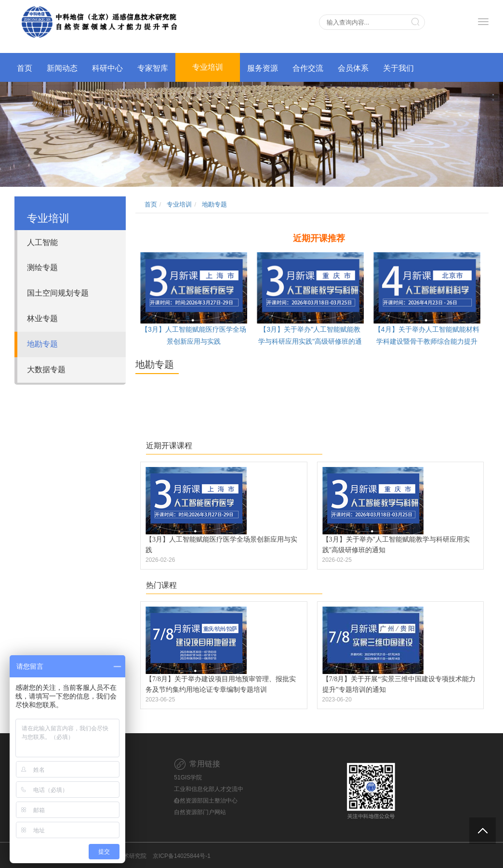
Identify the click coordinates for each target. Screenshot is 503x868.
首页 (25, 68)
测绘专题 (42, 267)
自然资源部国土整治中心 (206, 801)
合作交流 (308, 68)
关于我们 (398, 68)
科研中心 (107, 68)
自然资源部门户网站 (200, 812)
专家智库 (153, 68)
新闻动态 (62, 68)
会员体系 (353, 68)
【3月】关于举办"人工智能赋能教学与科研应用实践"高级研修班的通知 (310, 341)
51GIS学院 (188, 777)
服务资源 (263, 68)
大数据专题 (46, 369)
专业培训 (208, 67)
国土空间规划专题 (58, 293)
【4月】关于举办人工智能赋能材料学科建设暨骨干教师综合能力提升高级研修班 (427, 341)
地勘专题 (42, 344)
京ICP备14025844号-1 (182, 856)
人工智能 (42, 242)
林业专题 (42, 318)
